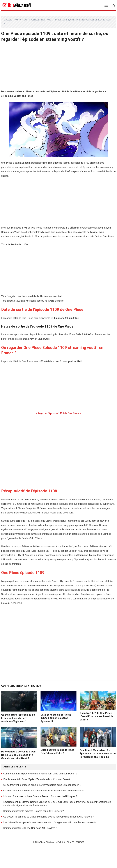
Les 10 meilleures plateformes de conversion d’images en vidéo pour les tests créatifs (50, 822)
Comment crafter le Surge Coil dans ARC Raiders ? (30, 828)
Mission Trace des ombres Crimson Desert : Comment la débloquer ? (40, 796)
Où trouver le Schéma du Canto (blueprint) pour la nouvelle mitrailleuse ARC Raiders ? (49, 817)
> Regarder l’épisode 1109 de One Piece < (59, 413)
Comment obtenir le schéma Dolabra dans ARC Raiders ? (34, 811)
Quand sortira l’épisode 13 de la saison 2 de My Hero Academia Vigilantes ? (18, 718)
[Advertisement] (59, 67)
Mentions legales (65, 842)
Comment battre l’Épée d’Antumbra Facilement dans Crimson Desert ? (40, 774)
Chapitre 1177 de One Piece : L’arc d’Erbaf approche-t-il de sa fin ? (97, 716)
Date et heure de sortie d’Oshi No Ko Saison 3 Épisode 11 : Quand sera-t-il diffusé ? (19, 755)
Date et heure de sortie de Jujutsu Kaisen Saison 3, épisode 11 (56, 718)
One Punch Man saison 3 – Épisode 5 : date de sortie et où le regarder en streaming (98, 754)
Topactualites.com (45, 842)
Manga (18, 20)
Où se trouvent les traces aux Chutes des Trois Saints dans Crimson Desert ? (44, 791)
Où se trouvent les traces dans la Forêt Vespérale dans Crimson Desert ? (42, 785)
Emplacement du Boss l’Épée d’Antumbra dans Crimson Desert (37, 779)
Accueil (8, 20)
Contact (80, 842)
